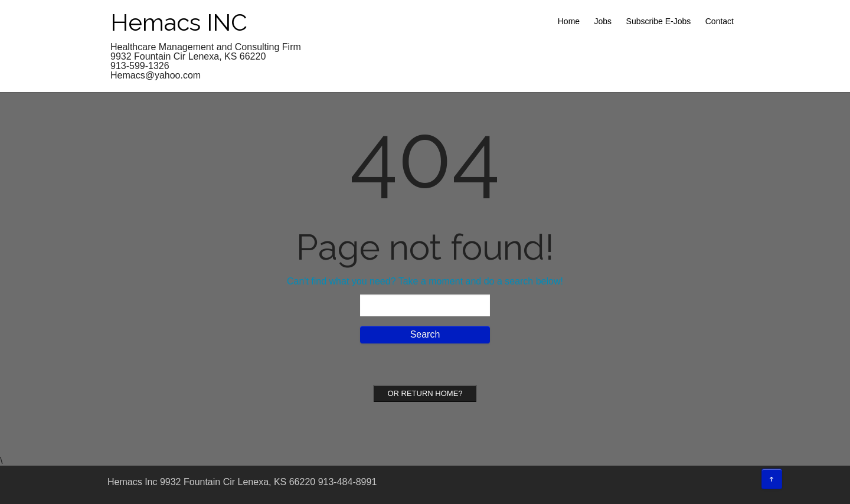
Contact (720, 21)
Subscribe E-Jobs (659, 21)
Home (569, 21)
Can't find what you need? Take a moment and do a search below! (425, 281)
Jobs (603, 21)
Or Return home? (425, 393)
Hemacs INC (179, 22)
